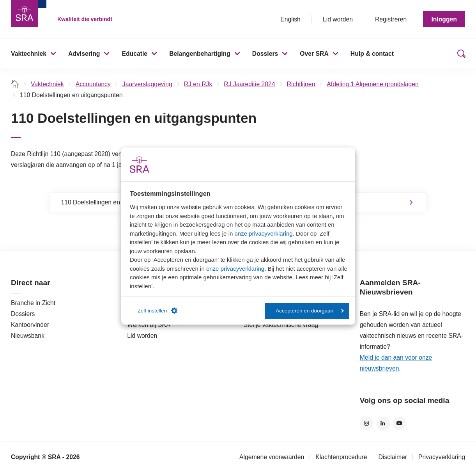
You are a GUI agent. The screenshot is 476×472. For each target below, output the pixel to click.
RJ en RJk (198, 84)
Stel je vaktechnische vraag (281, 325)
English (290, 19)
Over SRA (314, 54)
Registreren (391, 19)
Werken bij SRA (149, 325)
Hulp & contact (372, 54)
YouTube (399, 423)
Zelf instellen (158, 311)
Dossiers (265, 54)
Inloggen (444, 19)
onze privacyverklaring (263, 233)
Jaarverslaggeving (147, 84)
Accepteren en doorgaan (310, 311)
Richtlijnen (301, 84)
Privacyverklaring (442, 457)
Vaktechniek (29, 54)
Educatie (134, 54)
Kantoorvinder (30, 325)
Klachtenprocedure (341, 457)
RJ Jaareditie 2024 (249, 84)
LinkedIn (383, 423)
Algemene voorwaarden (272, 457)
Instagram (367, 423)
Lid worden (338, 19)
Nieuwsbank (28, 336)
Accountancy (93, 84)
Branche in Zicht (33, 303)
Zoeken (460, 54)
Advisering (84, 54)
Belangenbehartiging (200, 54)
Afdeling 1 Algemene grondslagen (373, 84)
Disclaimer (393, 457)
